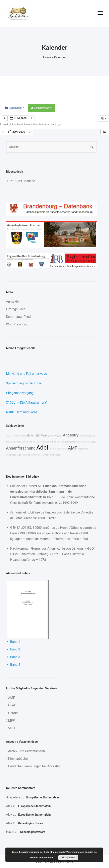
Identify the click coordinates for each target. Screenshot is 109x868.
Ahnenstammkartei (51, 455)
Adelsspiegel (61, 449)
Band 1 (15, 642)
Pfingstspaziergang (20, 393)
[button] (105, 132)
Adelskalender (24, 455)
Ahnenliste (37, 455)
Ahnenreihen (19, 436)
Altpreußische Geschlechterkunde (66, 442)
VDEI (12, 728)
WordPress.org (17, 324)
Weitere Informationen (42, 858)
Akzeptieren (68, 858)
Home (47, 57)
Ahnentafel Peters (38, 436)
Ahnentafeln (34, 442)
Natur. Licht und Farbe (22, 412)
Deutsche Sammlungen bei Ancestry (34, 766)
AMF (73, 448)
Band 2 (15, 649)
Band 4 (15, 665)
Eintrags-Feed (16, 309)
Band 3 (15, 657)
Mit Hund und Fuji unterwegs (26, 374)
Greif (12, 705)
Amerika (45, 442)
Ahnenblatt (11, 455)
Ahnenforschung (21, 448)
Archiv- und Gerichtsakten (26, 751)
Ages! (51, 449)
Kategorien (15, 108)
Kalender (60, 57)
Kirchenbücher (19, 759)
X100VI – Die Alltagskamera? (27, 403)
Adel (42, 448)
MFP (12, 721)
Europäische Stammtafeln (43, 797)
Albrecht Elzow (90, 442)
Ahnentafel (56, 436)
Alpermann (83, 449)
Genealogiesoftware (31, 823)
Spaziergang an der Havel (24, 383)
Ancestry (71, 435)
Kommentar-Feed (18, 317)
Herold (13, 713)
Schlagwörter (41, 108)
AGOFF (9, 436)
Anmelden (13, 301)
